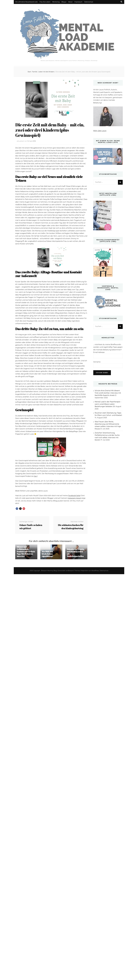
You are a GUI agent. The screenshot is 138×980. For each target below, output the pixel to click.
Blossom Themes (74, 571)
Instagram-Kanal (74, 498)
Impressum (78, 2)
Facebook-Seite (74, 496)
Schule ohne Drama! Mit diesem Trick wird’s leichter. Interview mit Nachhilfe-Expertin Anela (108, 393)
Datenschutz (89, 2)
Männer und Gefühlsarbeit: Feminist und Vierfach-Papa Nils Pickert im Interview (26, 552)
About (70, 2)
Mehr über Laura (100, 131)
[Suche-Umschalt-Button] (121, 2)
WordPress (95, 571)
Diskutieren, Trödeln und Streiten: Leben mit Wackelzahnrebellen (75, 553)
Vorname (97, 362)
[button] (17, 509)
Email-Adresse (99, 352)
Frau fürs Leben (45, 2)
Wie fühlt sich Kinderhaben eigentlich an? (47, 554)
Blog (63, 2)
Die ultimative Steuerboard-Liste (26, 2)
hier (35, 476)
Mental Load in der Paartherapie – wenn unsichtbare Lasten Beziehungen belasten (108, 404)
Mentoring (56, 2)
